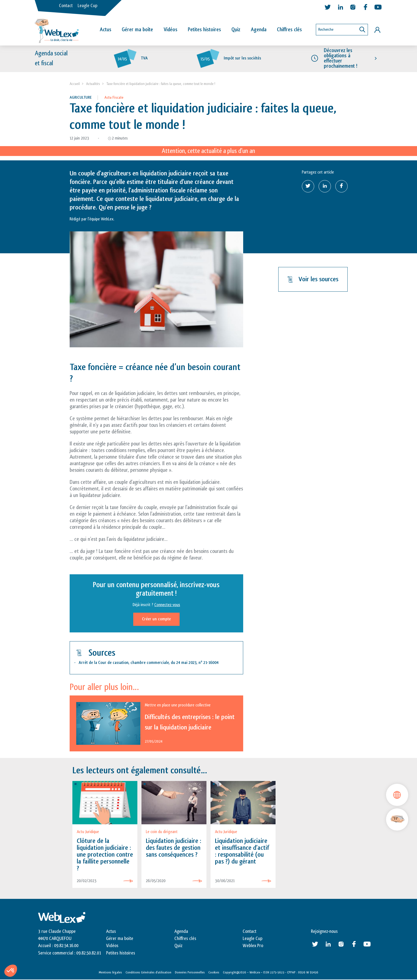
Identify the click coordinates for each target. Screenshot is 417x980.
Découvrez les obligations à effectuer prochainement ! (341, 58)
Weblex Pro (253, 946)
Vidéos (171, 30)
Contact (66, 6)
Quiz (236, 30)
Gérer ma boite (120, 939)
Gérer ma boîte (137, 30)
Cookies (214, 973)
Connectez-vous (167, 605)
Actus (106, 30)
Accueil (75, 84)
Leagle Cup (87, 6)
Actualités (93, 84)
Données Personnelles (190, 973)
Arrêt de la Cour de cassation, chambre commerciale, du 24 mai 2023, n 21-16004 (149, 663)
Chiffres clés (289, 30)
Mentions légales (110, 973)
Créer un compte (156, 619)
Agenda (259, 30)
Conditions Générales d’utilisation (148, 973)
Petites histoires (204, 30)
